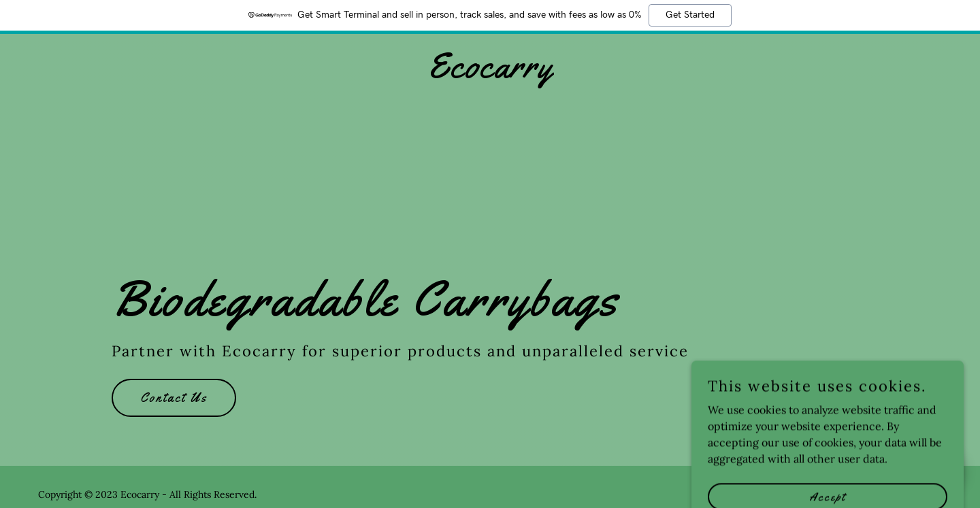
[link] (490, 73)
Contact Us (174, 398)
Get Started (690, 15)
